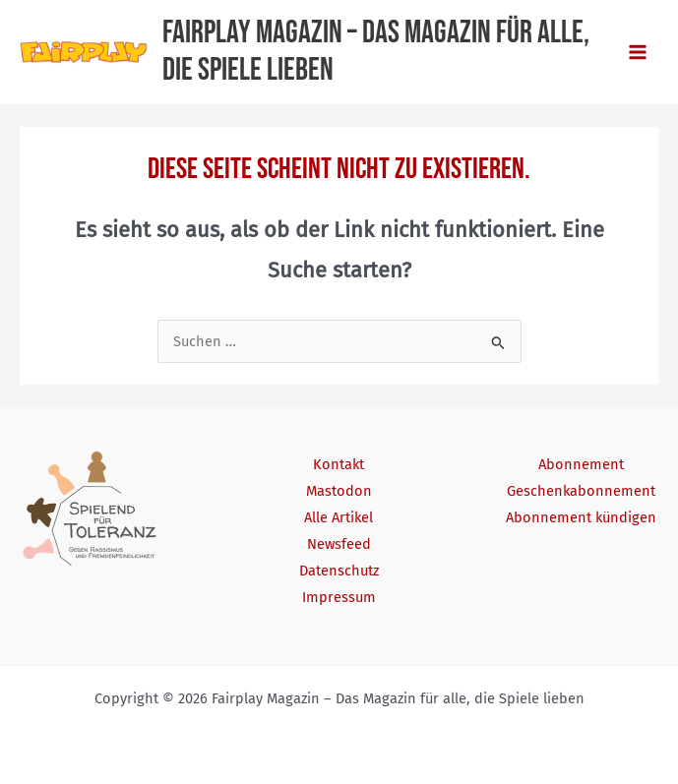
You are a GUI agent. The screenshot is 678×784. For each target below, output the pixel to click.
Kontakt (339, 464)
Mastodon (339, 491)
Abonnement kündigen (581, 517)
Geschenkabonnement (581, 491)
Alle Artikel (339, 517)
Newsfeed (339, 544)
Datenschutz (339, 571)
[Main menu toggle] (638, 52)
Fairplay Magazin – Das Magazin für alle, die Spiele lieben (376, 52)
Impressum (339, 597)
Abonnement (581, 464)
